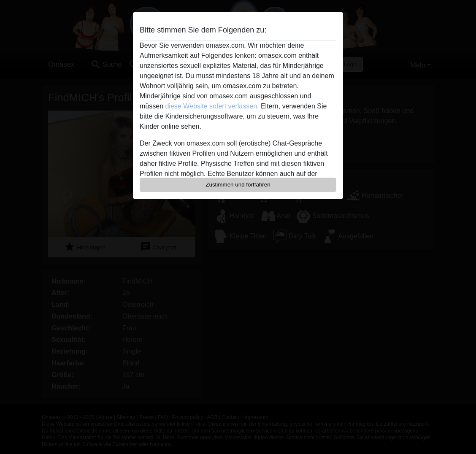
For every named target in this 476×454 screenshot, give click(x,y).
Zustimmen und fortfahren (238, 185)
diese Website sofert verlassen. (212, 106)
